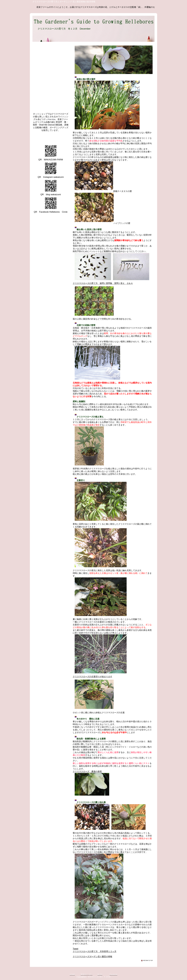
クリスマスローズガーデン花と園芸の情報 (92, 957)
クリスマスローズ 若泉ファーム (56, 138)
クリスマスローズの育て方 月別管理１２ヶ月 (95, 951)
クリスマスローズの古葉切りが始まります (92, 677)
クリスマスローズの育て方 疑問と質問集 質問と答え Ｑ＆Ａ (103, 283)
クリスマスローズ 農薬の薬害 (87, 771)
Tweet (76, 949)
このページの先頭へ (147, 960)
